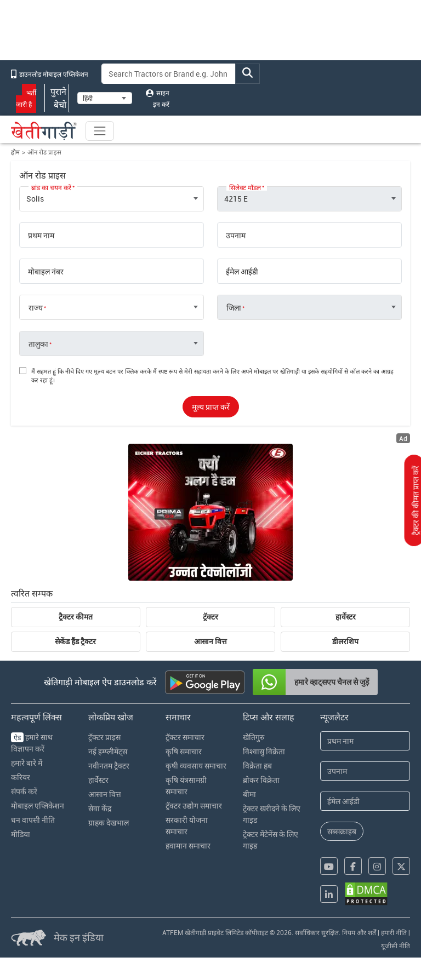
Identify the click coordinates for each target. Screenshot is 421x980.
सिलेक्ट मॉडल (245, 187)
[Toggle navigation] (100, 131)
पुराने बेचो (57, 98)
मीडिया (21, 834)
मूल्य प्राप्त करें (211, 407)
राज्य (36, 308)
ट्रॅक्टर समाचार (185, 737)
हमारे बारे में (27, 763)
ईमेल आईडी (242, 272)
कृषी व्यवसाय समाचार (196, 766)
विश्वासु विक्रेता (264, 751)
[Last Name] (365, 771)
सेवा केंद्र (100, 808)
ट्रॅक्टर (210, 617)
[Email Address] (365, 801)
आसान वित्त (210, 641)
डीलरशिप (345, 641)
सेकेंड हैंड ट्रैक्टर (75, 641)
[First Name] (365, 741)
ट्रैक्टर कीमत (76, 617)
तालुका (38, 344)
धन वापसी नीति (33, 820)
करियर (21, 777)
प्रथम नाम (41, 236)
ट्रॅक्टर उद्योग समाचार (194, 806)
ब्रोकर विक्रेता (261, 780)
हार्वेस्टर (346, 617)
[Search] (169, 74)
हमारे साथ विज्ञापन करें (32, 743)
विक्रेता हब (257, 766)
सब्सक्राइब (342, 831)
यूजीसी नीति (396, 945)
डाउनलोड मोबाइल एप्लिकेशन (50, 74)
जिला (234, 308)
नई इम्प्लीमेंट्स (108, 751)
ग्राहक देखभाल (109, 823)
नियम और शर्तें (359, 932)
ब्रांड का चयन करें (51, 187)
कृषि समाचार (184, 751)
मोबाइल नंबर (46, 272)
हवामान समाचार (188, 846)
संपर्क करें (24, 791)
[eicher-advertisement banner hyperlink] (210, 512)
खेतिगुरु (254, 737)
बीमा (249, 794)
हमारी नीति (394, 932)
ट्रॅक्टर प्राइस (104, 737)
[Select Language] (105, 98)
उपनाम (236, 236)
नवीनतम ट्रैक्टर (109, 766)
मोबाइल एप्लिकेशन (38, 806)
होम (15, 152)
